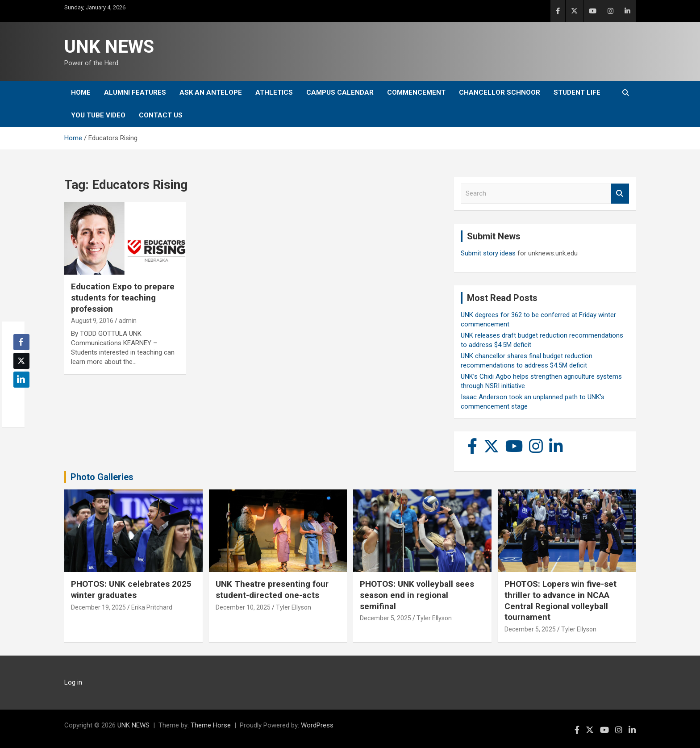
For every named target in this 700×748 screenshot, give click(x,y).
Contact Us (161, 115)
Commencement (416, 92)
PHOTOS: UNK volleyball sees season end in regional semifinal (417, 595)
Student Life (577, 92)
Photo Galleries (102, 477)
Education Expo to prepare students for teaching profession (123, 297)
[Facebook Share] (21, 342)
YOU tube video (98, 115)
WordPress (317, 725)
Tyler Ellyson (294, 607)
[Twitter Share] (21, 361)
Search (620, 194)
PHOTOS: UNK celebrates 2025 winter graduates (131, 589)
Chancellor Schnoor (500, 92)
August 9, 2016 (92, 321)
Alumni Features (135, 92)
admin (128, 321)
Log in (73, 682)
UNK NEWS (109, 47)
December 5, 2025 (385, 618)
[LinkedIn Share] (21, 380)
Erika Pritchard (152, 607)
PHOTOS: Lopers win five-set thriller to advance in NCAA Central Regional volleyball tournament (560, 600)
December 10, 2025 (243, 607)
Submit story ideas (488, 253)
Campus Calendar (340, 92)
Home (81, 92)
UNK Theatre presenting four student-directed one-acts (272, 589)
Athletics (274, 92)
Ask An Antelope (211, 92)
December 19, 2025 (98, 607)
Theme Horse (211, 725)
